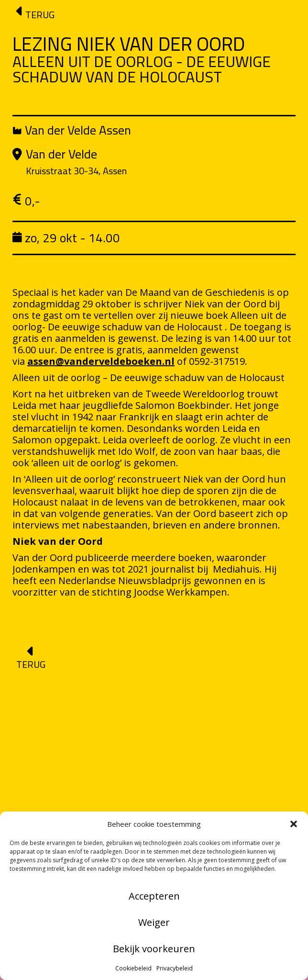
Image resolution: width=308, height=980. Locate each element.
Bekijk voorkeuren (154, 949)
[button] (294, 824)
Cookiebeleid (133, 968)
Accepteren (154, 896)
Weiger (154, 922)
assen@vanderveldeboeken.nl (101, 361)
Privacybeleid (175, 968)
